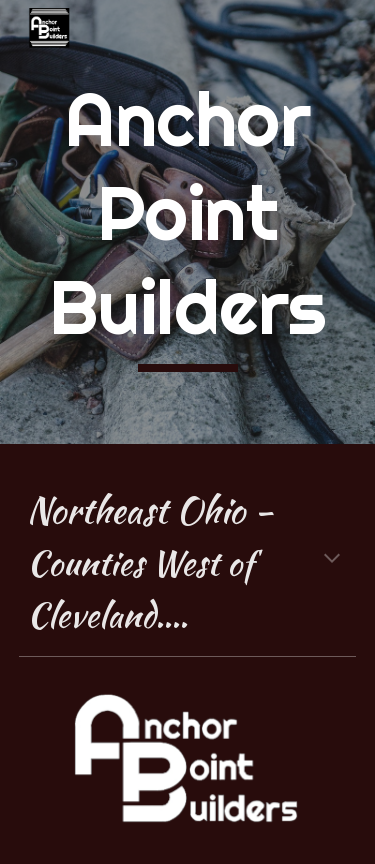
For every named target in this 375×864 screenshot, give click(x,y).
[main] (188, 222)
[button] (332, 560)
